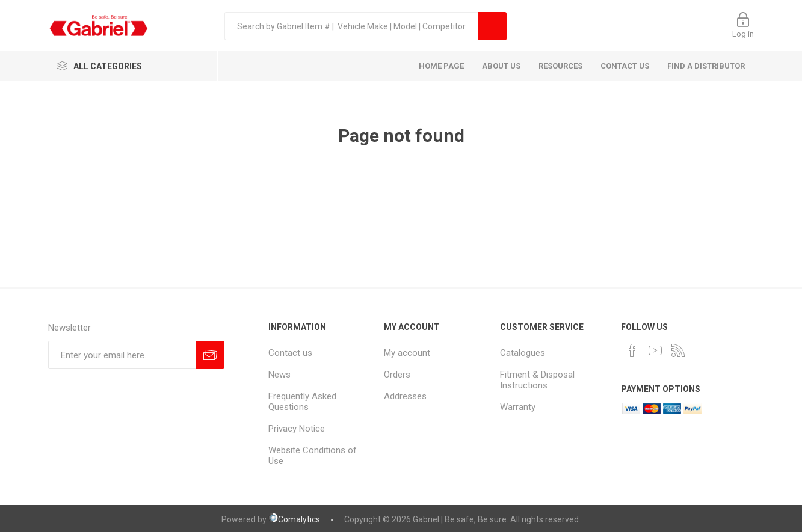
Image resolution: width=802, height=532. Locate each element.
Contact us (290, 353)
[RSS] (678, 350)
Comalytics (294, 519)
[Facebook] (632, 350)
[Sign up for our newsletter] (122, 355)
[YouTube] (655, 350)
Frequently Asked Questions (302, 402)
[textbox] (351, 26)
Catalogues (523, 353)
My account (407, 353)
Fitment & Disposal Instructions (537, 380)
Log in (743, 34)
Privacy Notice (297, 429)
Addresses (405, 396)
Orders (397, 375)
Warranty (518, 407)
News (279, 375)
